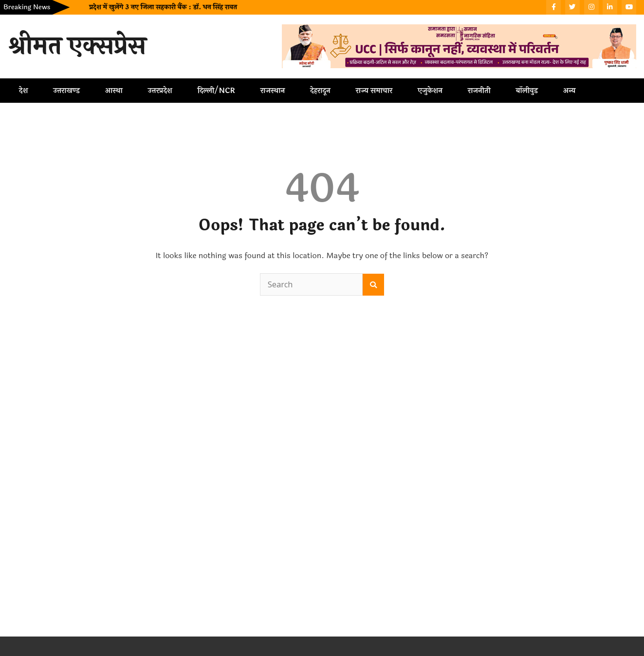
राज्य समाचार (374, 91)
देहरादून (320, 91)
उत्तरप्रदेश (160, 91)
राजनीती (479, 91)
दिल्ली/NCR (216, 91)
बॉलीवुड (527, 91)
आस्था (114, 91)
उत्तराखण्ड (66, 91)
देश (23, 91)
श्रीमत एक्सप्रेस (77, 46)
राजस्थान (273, 91)
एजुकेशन (430, 91)
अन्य (570, 91)
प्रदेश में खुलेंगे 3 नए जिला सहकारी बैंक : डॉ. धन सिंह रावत (163, 7)
